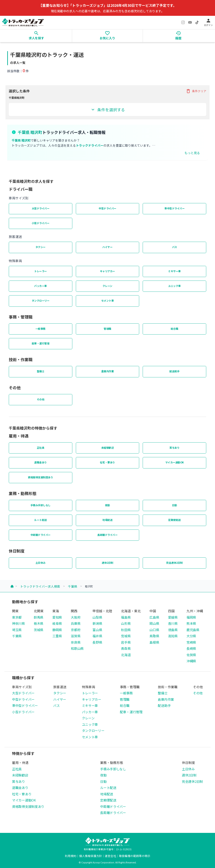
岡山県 (154, 623)
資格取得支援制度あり (40, 477)
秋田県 (126, 630)
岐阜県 (57, 623)
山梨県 (97, 617)
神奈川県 (19, 623)
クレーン (107, 286)
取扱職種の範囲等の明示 (135, 856)
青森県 (126, 648)
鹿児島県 (193, 630)
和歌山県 (77, 648)
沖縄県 (191, 661)
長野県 (97, 642)
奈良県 (76, 642)
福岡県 (191, 617)
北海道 (126, 655)
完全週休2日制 (174, 563)
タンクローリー (41, 301)
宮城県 (126, 636)
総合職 (175, 329)
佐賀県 (191, 655)
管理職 (107, 329)
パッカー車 (41, 286)
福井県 (97, 636)
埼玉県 (17, 630)
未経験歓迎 (108, 448)
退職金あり (41, 462)
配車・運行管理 (41, 343)
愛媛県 (173, 617)
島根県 (154, 642)
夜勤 (107, 505)
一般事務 (41, 329)
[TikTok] (197, 22)
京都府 (76, 630)
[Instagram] (183, 22)
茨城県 (39, 630)
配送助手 (174, 371)
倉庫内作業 (108, 371)
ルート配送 (41, 520)
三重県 (57, 636)
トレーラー (41, 271)
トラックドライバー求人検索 (40, 586)
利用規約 (71, 856)
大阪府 (76, 617)
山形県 (126, 623)
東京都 (17, 617)
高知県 (173, 636)
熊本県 (191, 623)
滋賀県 (76, 636)
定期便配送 (174, 520)
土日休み (41, 563)
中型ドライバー (107, 208)
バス (175, 247)
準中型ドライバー (174, 208)
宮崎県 (191, 642)
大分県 (191, 636)
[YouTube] (190, 22)
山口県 (154, 630)
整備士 (41, 371)
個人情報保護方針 (91, 856)
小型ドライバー (41, 223)
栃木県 (39, 623)
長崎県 (191, 648)
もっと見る (192, 153)
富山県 (97, 630)
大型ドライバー (41, 208)
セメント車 (108, 301)
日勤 (175, 505)
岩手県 (126, 642)
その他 (41, 399)
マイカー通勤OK (175, 462)
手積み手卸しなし (41, 505)
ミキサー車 (174, 271)
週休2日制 (107, 563)
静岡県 (57, 630)
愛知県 (57, 617)
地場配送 (107, 520)
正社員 (41, 448)
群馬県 (39, 617)
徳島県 (173, 630)
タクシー (41, 247)
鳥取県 (154, 636)
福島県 (126, 617)
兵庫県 (76, 623)
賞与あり (174, 448)
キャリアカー (107, 271)
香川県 (173, 623)
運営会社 (110, 856)
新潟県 (97, 623)
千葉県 (73, 586)
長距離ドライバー (107, 535)
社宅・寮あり (107, 462)
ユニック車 (174, 286)
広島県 (154, 617)
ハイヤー (107, 247)
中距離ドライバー (41, 535)
